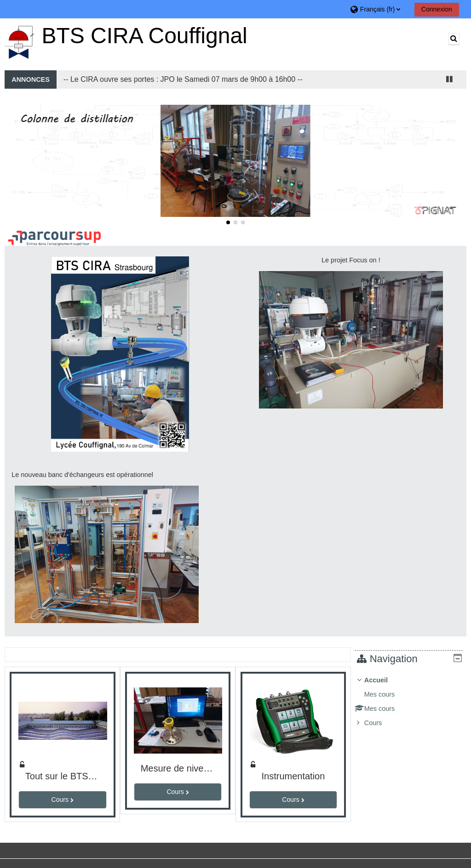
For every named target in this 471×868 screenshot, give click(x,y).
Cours (380, 723)
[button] (379, 9)
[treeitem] (412, 701)
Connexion (437, 9)
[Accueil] (20, 40)
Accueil (382, 680)
